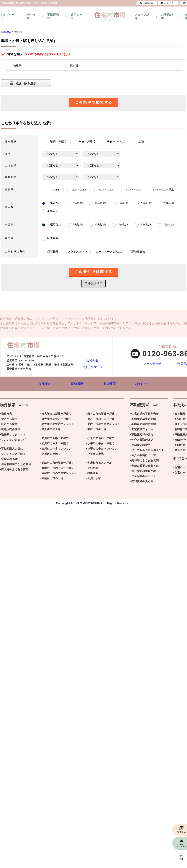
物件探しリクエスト (13, 435)
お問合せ (180, 446)
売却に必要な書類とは (145, 466)
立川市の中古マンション (57, 449)
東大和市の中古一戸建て (57, 420)
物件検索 (31, 16)
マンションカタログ (13, 440)
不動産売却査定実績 (144, 420)
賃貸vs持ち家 (9, 460)
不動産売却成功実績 (144, 425)
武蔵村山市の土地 (53, 479)
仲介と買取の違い (142, 440)
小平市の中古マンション (102, 449)
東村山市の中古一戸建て (102, 420)
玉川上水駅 (94, 479)
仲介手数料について (144, 456)
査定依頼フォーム (142, 430)
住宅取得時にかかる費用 (16, 465)
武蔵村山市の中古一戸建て (58, 469)
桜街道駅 (93, 474)
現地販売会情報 (11, 430)
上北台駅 (93, 469)
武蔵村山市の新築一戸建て (58, 463)
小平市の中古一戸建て (101, 444)
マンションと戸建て (13, 455)
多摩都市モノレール (100, 463)
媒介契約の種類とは (144, 472)
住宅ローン (77, 16)
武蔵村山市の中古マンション (59, 474)
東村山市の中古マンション (104, 425)
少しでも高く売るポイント (148, 451)
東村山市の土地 (97, 430)
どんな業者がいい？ (144, 477)
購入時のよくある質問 (15, 470)
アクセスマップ (92, 367)
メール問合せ (153, 364)
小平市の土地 (96, 455)
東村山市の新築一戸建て (102, 414)
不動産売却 (53, 16)
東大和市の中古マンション (58, 425)
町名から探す (9, 425)
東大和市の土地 (51, 430)
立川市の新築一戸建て (55, 439)
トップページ (7, 16)
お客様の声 (167, 16)
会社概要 (92, 357)
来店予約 (180, 451)
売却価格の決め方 (142, 482)
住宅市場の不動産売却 (145, 414)
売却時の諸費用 (141, 446)
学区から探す (9, 420)
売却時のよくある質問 (145, 461)
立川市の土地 (50, 455)
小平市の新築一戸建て (101, 439)
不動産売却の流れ (142, 435)
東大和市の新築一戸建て (57, 414)
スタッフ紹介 (142, 16)
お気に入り (168, 3)
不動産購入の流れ (12, 449)
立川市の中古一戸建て (55, 444)
